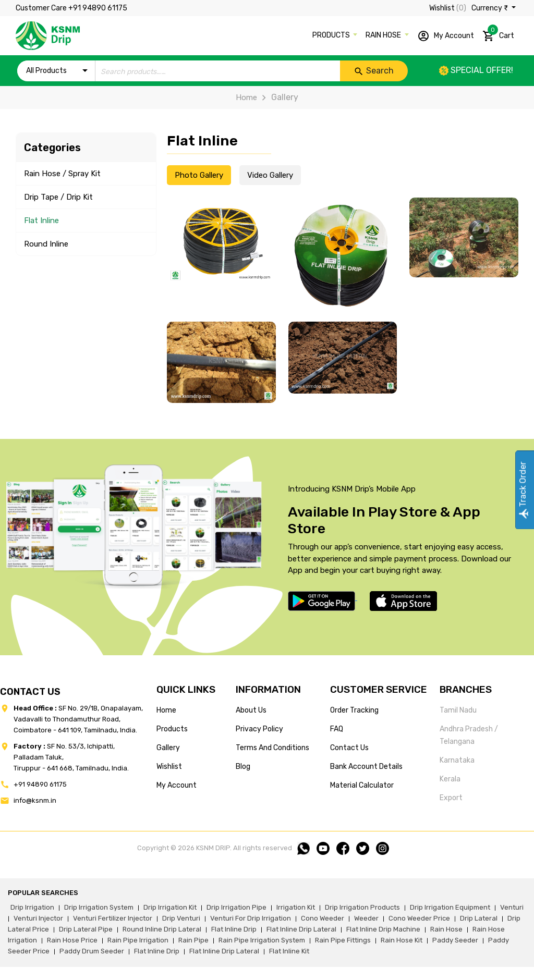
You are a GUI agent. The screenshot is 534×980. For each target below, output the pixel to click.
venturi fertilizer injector (113, 918)
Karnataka (457, 760)
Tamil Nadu (458, 710)
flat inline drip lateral (301, 929)
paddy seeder (455, 940)
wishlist (169, 767)
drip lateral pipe (86, 929)
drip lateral (479, 918)
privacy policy (259, 729)
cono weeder (323, 918)
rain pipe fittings (343, 940)
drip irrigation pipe (236, 907)
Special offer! (476, 70)
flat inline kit (289, 951)
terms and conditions (272, 748)
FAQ (337, 729)
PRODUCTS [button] (332, 35)
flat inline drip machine (383, 929)
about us (251, 710)
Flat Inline (41, 220)
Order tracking (354, 710)
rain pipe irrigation (138, 940)
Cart (498, 34)
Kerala (450, 779)
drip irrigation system (99, 907)
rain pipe (193, 940)
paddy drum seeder (92, 951)
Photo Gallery (199, 175)
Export (451, 798)
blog (243, 767)
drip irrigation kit (170, 907)
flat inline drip (234, 929)
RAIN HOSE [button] (384, 35)
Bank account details (366, 767)
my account (177, 785)
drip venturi (181, 918)
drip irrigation (32, 907)
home (166, 710)
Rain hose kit (402, 940)
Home (246, 97)
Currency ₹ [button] (490, 8)
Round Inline (46, 244)
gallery (168, 748)
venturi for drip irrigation (251, 918)
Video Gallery (270, 175)
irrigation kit (296, 907)
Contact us (349, 748)
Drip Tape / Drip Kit (58, 197)
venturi (512, 907)
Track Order (523, 490)
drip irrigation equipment (450, 907)
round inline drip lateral (162, 929)
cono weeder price (419, 918)
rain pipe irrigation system (262, 940)
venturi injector (38, 918)
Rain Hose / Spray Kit (62, 174)
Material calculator (362, 785)
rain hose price (72, 940)
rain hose (446, 929)
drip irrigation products (362, 907)
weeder (366, 918)
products (172, 729)
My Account (446, 36)
